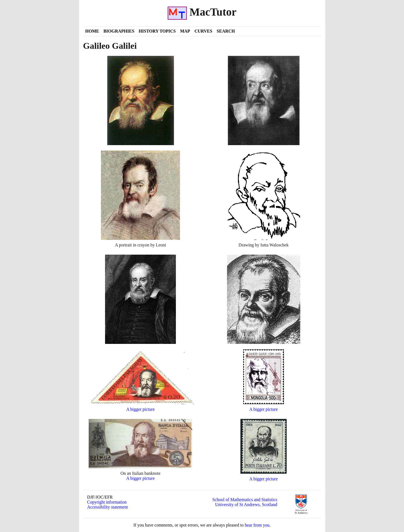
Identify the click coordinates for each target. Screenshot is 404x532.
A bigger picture (141, 409)
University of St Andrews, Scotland (246, 504)
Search (226, 31)
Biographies (119, 31)
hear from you (257, 525)
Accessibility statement (108, 507)
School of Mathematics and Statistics (245, 500)
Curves (203, 31)
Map (185, 31)
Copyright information (107, 502)
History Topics (157, 31)
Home (92, 31)
